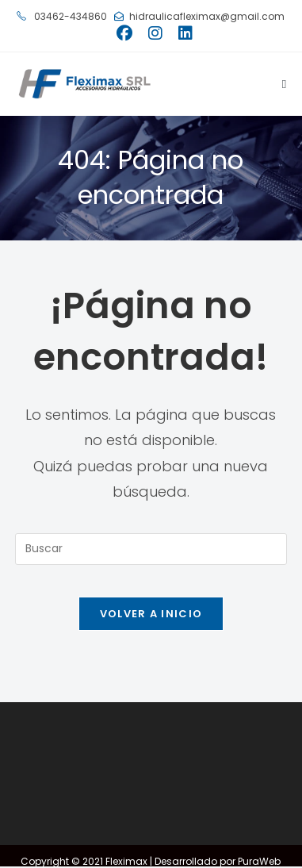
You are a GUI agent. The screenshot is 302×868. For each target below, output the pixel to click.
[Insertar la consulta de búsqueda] (151, 549)
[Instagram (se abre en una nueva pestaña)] (155, 33)
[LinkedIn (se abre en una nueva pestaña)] (182, 33)
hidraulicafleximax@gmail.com (199, 16)
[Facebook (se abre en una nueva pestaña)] (124, 33)
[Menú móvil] (279, 84)
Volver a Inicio (151, 614)
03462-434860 (62, 16)
